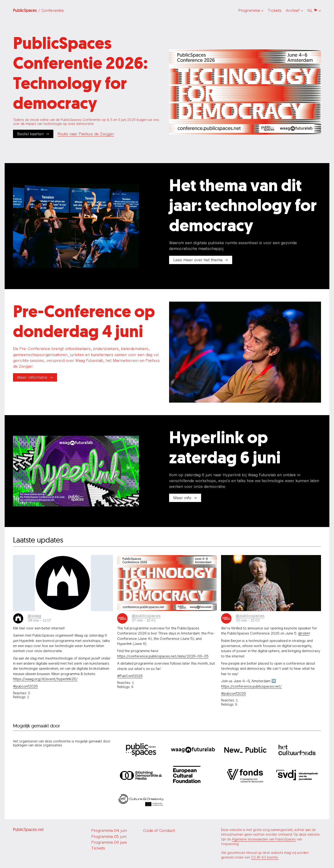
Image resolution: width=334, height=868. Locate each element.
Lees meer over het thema (198, 260)
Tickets (275, 10)
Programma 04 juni (109, 830)
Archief (293, 10)
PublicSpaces (38, 10)
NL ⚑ (312, 10)
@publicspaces (146, 616)
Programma (249, 10)
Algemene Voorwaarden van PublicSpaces (264, 839)
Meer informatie (32, 377)
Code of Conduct (159, 830)
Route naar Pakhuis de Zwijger (86, 134)
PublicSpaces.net (28, 829)
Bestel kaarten (30, 134)
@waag (34, 616)
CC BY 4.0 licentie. (265, 857)
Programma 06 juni (109, 842)
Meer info (182, 498)
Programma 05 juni (109, 836)
